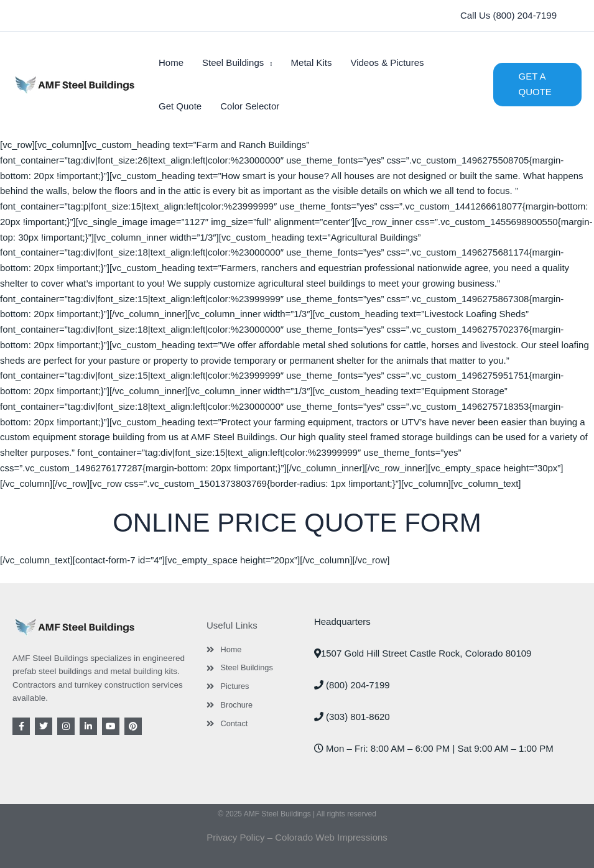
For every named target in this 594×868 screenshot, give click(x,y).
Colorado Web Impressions (331, 837)
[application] (268, 62)
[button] (508, 16)
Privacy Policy (235, 837)
